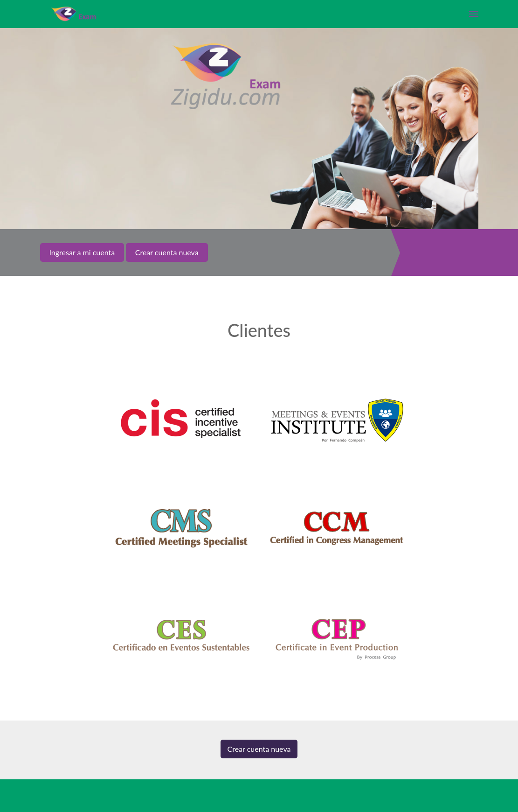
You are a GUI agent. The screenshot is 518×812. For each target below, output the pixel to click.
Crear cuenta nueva (259, 749)
